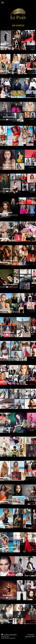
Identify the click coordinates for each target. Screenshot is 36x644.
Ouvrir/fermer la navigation (18, 3)
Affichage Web (30, 636)
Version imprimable (9, 635)
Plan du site (5, 636)
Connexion (31, 635)
